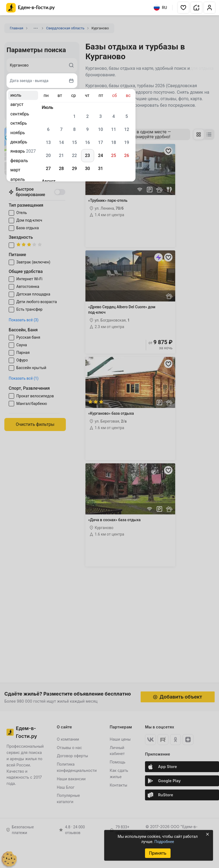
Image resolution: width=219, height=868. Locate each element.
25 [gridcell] (113, 155)
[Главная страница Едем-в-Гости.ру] (31, 8)
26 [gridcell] (127, 155)
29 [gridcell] (74, 169)
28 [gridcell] (61, 169)
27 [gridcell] (48, 169)
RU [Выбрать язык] (160, 8)
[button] (183, 8)
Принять (158, 853)
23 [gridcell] (87, 155)
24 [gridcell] (100, 155)
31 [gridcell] (100, 169)
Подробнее (164, 842)
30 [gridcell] (87, 169)
